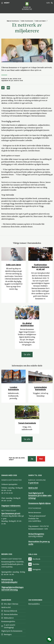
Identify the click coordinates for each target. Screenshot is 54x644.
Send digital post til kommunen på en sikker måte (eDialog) (40, 496)
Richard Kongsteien (36, 534)
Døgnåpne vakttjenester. (11, 506)
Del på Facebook (3, 88)
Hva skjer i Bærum (11, 604)
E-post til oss (33, 483)
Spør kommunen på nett (11, 513)
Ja (32, 459)
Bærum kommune (13, 21)
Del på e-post (9, 88)
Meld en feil (33, 488)
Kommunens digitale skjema (39, 503)
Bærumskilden (34, 604)
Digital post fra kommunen (12, 631)
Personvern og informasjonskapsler (9, 581)
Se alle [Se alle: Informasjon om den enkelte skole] (27, 439)
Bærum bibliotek (11, 611)
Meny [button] (7, 3)
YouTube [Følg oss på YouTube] (36, 564)
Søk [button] (48, 3)
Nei (41, 459)
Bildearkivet (9, 618)
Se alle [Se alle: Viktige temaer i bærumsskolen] (27, 354)
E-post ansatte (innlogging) (10, 626)
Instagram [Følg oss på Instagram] (37, 569)
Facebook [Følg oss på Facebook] (36, 559)
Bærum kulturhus (11, 614)
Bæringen (8, 634)
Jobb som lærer (40, 21)
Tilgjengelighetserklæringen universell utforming (12, 589)
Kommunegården (8, 621)
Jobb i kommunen (27, 21)
